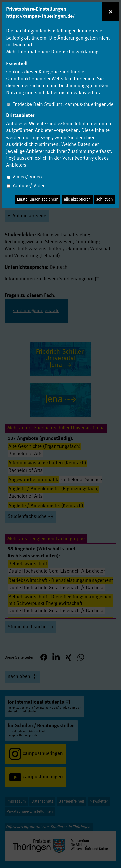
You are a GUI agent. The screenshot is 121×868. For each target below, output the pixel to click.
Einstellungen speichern (38, 199)
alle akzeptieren (77, 199)
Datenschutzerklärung (75, 52)
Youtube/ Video (29, 186)
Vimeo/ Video (27, 177)
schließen (104, 199)
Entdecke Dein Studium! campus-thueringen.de (63, 105)
